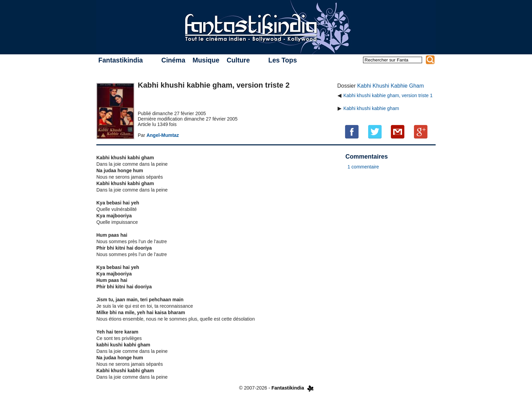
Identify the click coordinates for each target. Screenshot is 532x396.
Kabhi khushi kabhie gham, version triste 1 (388, 95)
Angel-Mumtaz (163, 135)
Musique (206, 60)
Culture (238, 60)
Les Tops (283, 60)
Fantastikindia (121, 60)
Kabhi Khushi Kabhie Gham (391, 86)
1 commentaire (363, 167)
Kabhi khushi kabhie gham (371, 108)
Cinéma (173, 60)
